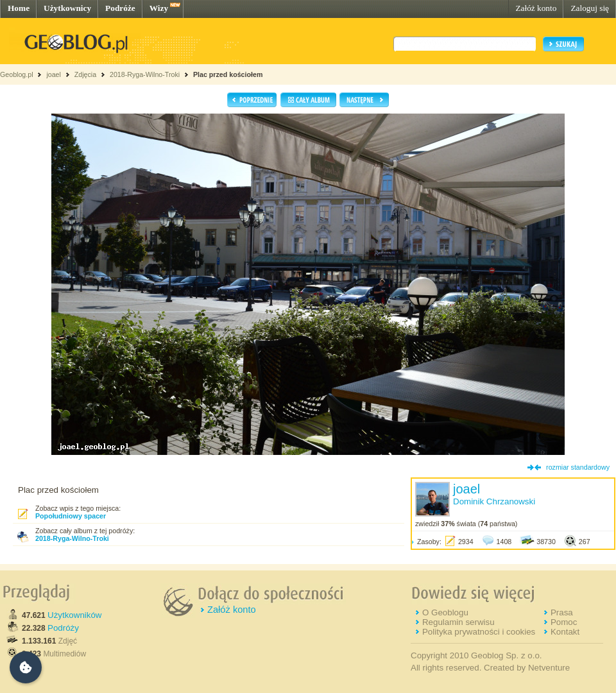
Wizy (159, 8)
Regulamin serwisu (458, 622)
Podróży (63, 628)
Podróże (120, 8)
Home (19, 8)
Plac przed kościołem (228, 74)
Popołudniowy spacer (71, 516)
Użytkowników (74, 615)
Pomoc (564, 622)
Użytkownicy (67, 8)
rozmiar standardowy (578, 467)
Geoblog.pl (17, 74)
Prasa (562, 612)
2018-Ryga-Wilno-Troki (145, 74)
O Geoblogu (445, 612)
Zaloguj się (590, 8)
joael (54, 74)
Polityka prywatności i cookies (479, 632)
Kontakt (565, 632)
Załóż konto (536, 8)
